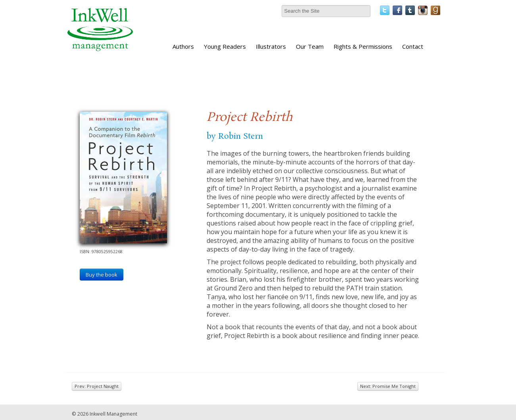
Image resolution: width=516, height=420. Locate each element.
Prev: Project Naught (97, 386)
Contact (413, 46)
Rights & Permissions (363, 46)
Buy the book (102, 275)
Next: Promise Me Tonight (388, 386)
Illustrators (271, 46)
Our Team (310, 46)
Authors (183, 46)
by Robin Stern (235, 136)
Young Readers (225, 46)
